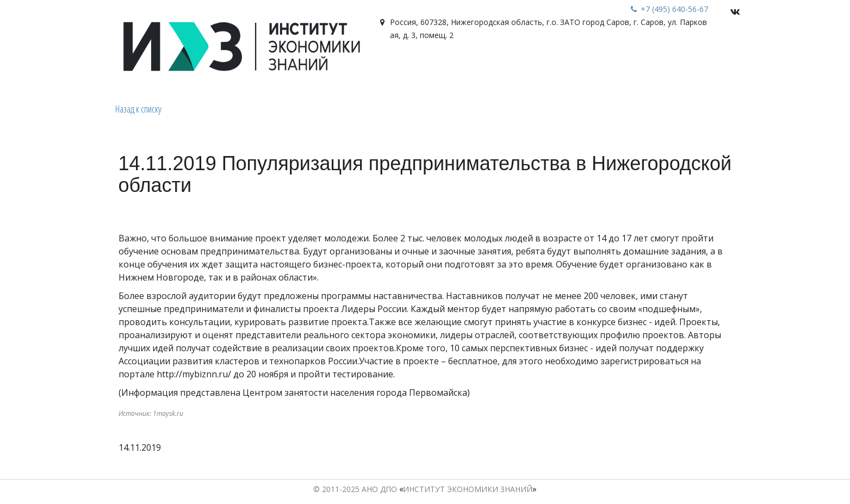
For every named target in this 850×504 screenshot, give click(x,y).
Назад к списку (138, 109)
